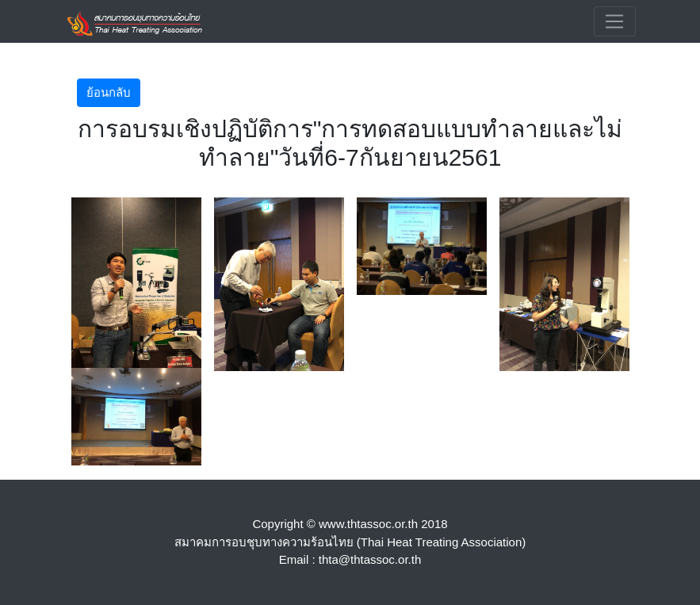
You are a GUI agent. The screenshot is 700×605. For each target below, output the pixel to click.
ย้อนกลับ (109, 92)
